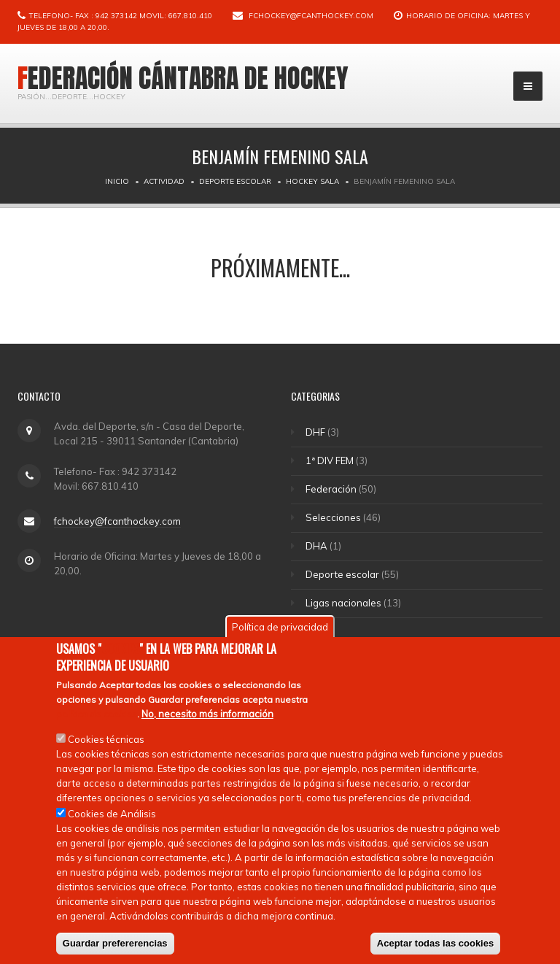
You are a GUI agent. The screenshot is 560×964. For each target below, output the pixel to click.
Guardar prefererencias (115, 943)
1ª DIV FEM (330, 460)
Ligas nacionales (344, 603)
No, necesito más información (207, 714)
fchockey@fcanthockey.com (311, 16)
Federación (332, 489)
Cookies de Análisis (112, 814)
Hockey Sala (312, 181)
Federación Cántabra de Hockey (183, 78)
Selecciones (334, 517)
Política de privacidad (280, 627)
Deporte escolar (235, 181)
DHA (317, 546)
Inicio (117, 181)
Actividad (164, 181)
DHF (316, 432)
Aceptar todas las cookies (435, 943)
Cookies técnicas (106, 739)
